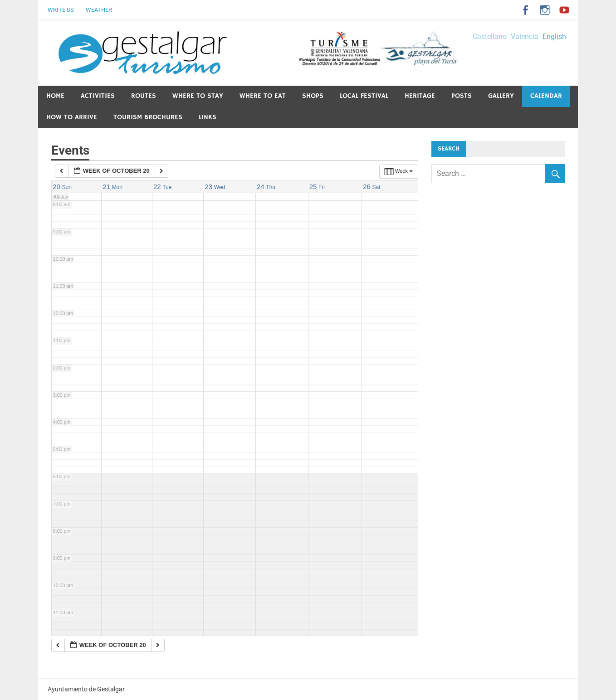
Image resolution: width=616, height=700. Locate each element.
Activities (98, 96)
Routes (144, 96)
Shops (313, 96)
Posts (462, 96)
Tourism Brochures (148, 117)
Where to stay (198, 96)
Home (55, 96)
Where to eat (263, 96)
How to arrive (72, 117)
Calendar (546, 96)
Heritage (420, 96)
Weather (99, 10)
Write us (61, 10)
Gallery (501, 96)
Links (208, 117)
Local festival (364, 96)
